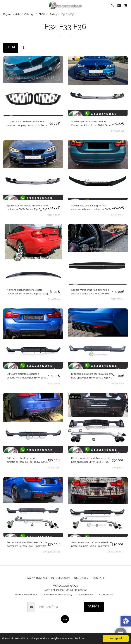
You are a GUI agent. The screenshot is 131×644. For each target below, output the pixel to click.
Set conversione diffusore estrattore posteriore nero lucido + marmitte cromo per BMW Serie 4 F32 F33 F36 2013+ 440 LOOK (91, 545)
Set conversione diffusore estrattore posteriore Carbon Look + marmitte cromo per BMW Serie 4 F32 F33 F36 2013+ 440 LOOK (27, 545)
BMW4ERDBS (54, 384)
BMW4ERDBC (54, 468)
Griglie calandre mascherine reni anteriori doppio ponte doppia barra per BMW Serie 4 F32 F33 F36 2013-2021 (27, 124)
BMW (42, 14)
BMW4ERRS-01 (117, 215)
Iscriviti (94, 606)
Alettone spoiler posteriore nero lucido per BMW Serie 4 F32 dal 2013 (27, 292)
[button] (5, 5)
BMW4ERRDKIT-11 (116, 552)
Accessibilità (106, 595)
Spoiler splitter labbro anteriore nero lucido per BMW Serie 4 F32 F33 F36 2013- (27, 208)
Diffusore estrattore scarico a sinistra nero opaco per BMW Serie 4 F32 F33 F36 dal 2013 (92, 376)
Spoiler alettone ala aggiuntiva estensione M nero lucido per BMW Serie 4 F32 (91, 208)
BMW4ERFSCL (118, 131)
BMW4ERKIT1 (118, 468)
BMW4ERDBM (118, 384)
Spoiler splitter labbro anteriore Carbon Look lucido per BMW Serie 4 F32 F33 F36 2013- (91, 124)
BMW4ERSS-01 (117, 299)
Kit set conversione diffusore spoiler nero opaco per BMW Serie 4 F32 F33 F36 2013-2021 (91, 460)
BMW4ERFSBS (53, 215)
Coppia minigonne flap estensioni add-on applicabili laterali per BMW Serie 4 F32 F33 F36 (91, 292)
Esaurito (75, 397)
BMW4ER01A (54, 299)
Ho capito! (116, 638)
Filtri (11, 47)
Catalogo (29, 14)
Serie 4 (53, 14)
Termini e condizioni (27, 595)
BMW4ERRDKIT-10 (51, 552)
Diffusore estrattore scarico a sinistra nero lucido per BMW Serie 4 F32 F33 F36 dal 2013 (28, 376)
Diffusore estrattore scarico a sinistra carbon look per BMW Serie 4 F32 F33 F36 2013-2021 (27, 460)
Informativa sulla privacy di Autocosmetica (69, 595)
